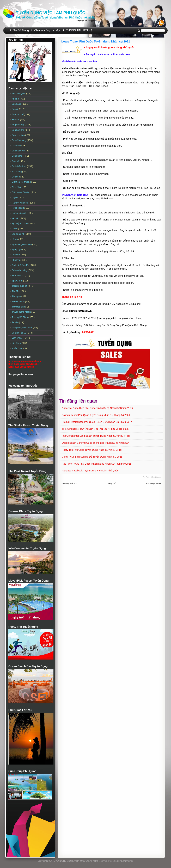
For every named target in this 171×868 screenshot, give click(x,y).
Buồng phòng (19, 135)
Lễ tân (15, 239)
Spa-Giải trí (17, 281)
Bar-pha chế (18, 114)
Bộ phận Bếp (18, 125)
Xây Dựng (17, 343)
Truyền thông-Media (22, 312)
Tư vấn (16, 322)
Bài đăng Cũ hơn (153, 483)
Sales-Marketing (20, 270)
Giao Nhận (17, 187)
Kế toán (16, 218)
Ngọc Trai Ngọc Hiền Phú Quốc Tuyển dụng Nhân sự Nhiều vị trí (97, 408)
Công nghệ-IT (19, 156)
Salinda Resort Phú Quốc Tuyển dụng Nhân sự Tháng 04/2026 (96, 415)
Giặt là (15, 198)
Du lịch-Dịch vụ (19, 166)
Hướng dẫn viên (20, 213)
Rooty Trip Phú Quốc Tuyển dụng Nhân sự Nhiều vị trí (92, 450)
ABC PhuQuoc (19, 94)
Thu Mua (16, 291)
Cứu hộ (16, 161)
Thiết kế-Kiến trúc (20, 286)
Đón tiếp (16, 177)
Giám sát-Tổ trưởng (22, 182)
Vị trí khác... (18, 338)
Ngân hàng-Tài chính (22, 244)
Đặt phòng (17, 172)
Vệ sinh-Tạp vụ (19, 333)
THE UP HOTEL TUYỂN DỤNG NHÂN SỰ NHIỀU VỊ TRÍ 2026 (95, 429)
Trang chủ (112, 483)
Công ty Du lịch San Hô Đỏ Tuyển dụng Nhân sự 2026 (92, 457)
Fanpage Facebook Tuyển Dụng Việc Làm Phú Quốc (90, 471)
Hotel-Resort (18, 208)
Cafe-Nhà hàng (19, 140)
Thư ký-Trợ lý (19, 302)
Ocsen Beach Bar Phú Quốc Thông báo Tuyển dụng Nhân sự (95, 443)
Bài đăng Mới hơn (69, 483)
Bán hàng (17, 104)
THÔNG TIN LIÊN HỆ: (79, 30)
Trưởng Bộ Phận (20, 317)
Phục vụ (16, 260)
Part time (16, 255)
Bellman (16, 120)
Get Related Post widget (152, 477)
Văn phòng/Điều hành (22, 328)
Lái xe (15, 229)
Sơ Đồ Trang (21, 30)
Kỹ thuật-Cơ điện (20, 224)
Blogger (91, 21)
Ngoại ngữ (17, 250)
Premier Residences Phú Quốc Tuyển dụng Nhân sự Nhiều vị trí (97, 422)
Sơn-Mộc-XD (18, 276)
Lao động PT (18, 234)
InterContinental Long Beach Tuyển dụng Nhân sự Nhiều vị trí (96, 436)
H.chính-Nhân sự (20, 203)
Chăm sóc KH (19, 151)
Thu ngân (17, 296)
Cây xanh (17, 146)
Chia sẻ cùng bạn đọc (47, 30)
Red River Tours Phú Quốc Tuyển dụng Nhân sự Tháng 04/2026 (97, 464)
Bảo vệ (15, 109)
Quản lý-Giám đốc (21, 265)
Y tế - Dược (18, 348)
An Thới (16, 99)
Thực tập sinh (19, 307)
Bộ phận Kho (18, 130)
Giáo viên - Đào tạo (21, 192)
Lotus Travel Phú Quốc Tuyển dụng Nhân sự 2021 (96, 42)
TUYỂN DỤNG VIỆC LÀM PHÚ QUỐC (51, 13)
